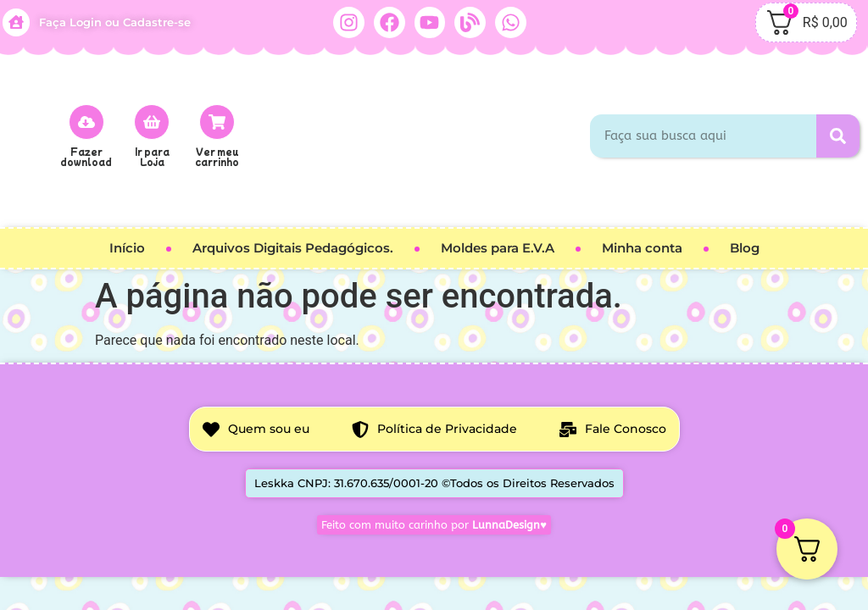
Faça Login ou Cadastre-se (115, 22)
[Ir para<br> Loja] (152, 122)
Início (127, 248)
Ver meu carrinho (217, 156)
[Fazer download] (86, 122)
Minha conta (642, 248)
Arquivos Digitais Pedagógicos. (293, 248)
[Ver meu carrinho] (217, 122)
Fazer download (86, 156)
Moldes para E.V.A (498, 248)
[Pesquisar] (838, 136)
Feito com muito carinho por (434, 525)
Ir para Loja (152, 156)
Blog (745, 248)
